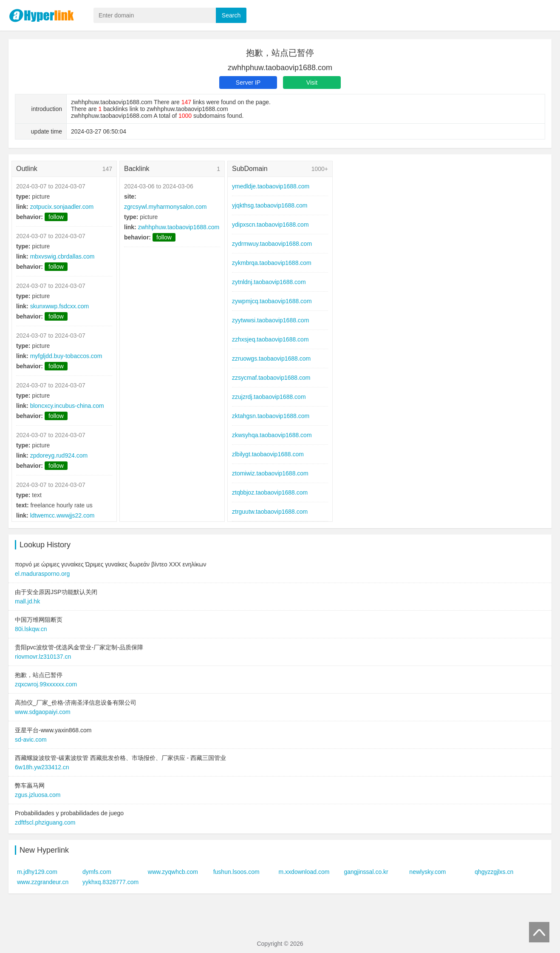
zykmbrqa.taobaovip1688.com (272, 263)
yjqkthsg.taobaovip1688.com (270, 205)
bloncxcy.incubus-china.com (67, 406)
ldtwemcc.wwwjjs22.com (62, 515)
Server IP (248, 82)
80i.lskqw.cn (31, 629)
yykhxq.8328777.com (110, 882)
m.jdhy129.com (37, 872)
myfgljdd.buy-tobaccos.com (66, 356)
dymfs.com (97, 872)
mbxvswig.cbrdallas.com (62, 256)
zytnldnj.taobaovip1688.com (269, 282)
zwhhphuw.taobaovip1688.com (179, 227)
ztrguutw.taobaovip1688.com (270, 512)
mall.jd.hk (27, 601)
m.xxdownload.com (304, 872)
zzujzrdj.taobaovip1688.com (269, 397)
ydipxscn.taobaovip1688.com (270, 225)
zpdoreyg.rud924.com (59, 455)
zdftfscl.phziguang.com (45, 822)
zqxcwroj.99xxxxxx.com (46, 684)
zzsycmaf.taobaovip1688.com (271, 378)
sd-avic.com (31, 740)
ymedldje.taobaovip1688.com (271, 186)
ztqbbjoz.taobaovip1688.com (270, 492)
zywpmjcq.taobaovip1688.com (272, 301)
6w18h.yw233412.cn (42, 767)
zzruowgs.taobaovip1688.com (271, 358)
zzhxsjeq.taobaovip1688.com (270, 339)
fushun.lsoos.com (236, 872)
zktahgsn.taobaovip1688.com (271, 416)
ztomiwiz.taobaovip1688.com (270, 473)
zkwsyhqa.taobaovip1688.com (272, 435)
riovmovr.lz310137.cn (43, 657)
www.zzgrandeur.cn (43, 882)
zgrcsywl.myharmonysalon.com (165, 207)
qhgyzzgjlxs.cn (494, 872)
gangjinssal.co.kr (366, 872)
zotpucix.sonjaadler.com (62, 207)
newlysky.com (427, 872)
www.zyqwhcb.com (173, 872)
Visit (312, 82)
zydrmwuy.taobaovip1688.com (272, 244)
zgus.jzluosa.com (38, 795)
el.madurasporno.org (42, 574)
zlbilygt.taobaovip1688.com (268, 454)
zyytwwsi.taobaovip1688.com (270, 320)
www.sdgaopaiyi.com (43, 712)
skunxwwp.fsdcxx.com (59, 306)
